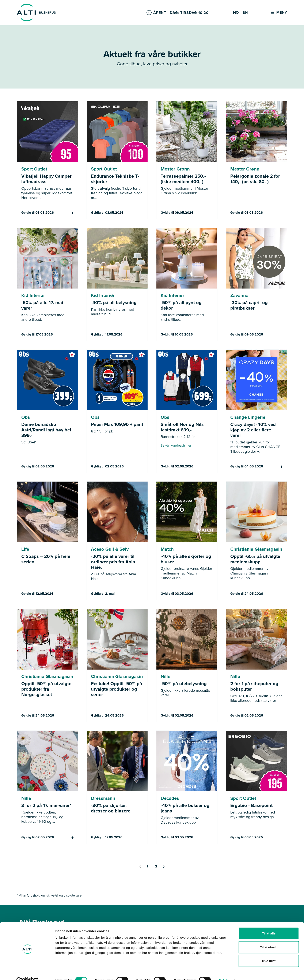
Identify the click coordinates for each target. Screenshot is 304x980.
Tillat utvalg (269, 939)
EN (245, 13)
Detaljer (225, 972)
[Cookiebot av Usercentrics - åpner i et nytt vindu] (27, 972)
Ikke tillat (269, 952)
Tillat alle (269, 925)
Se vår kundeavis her (176, 446)
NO (236, 13)
